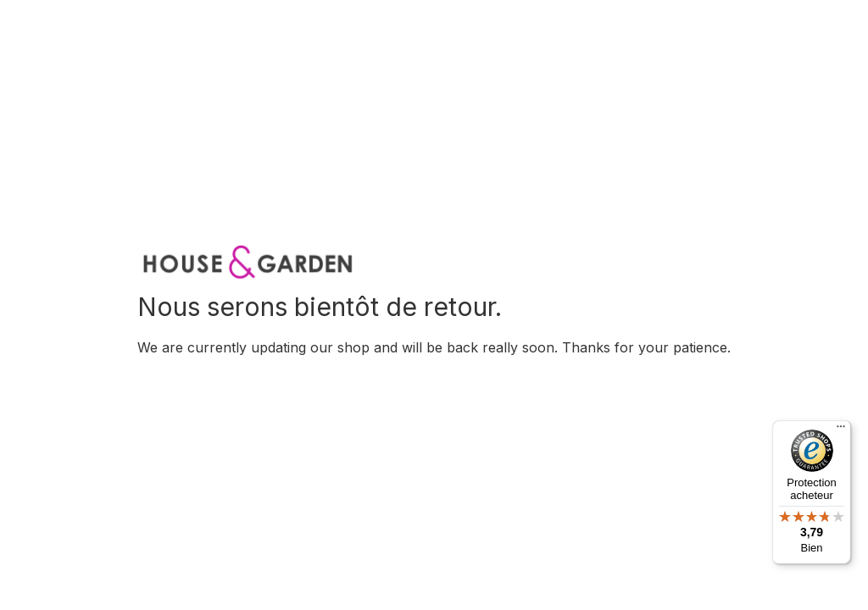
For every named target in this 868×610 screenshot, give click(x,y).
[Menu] (841, 430)
